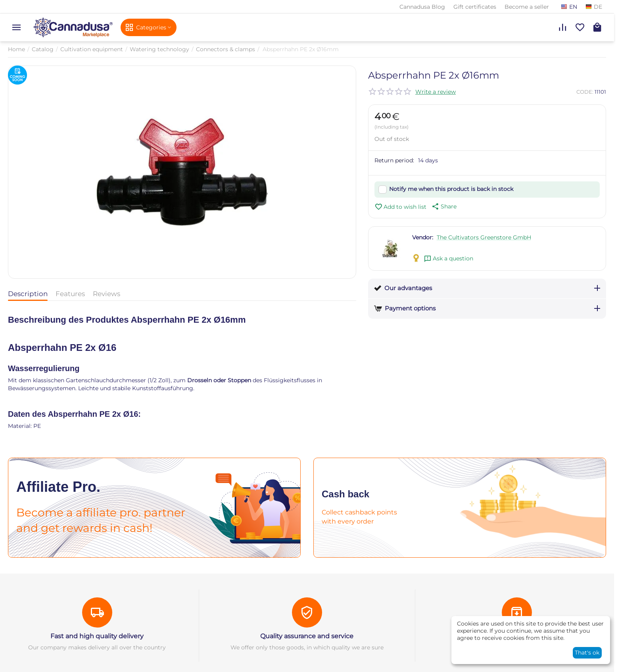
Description (28, 294)
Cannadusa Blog (422, 7)
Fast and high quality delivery (97, 636)
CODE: (585, 92)
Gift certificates (475, 7)
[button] (443, 206)
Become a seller (527, 7)
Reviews (107, 294)
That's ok (587, 653)
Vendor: (423, 237)
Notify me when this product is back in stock (451, 189)
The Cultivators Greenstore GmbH (484, 237)
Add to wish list (400, 207)
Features (70, 294)
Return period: (394, 160)
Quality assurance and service (307, 636)
